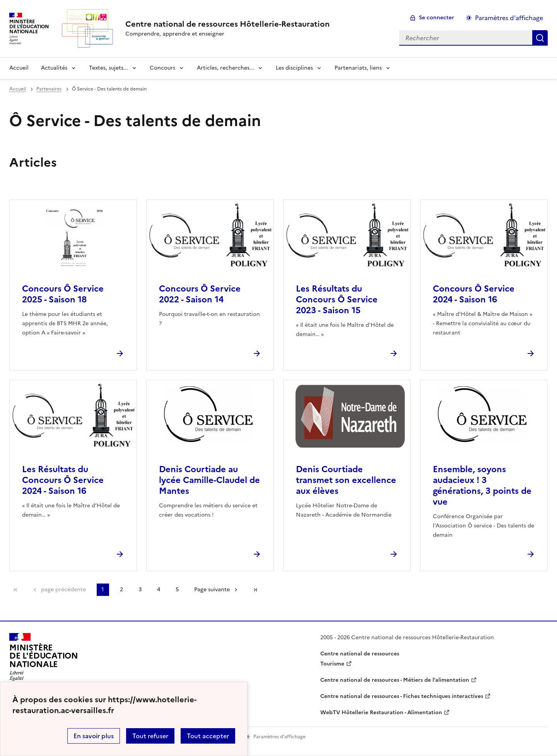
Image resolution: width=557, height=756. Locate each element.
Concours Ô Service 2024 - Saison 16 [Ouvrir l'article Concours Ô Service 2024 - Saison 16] (474, 294)
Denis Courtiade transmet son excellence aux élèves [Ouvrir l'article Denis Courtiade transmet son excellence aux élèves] (346, 480)
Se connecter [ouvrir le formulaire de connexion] (437, 18)
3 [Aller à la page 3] (140, 590)
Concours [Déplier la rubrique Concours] (162, 68)
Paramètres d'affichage (509, 18)
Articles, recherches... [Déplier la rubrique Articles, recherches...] (226, 68)
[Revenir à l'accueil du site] (44, 659)
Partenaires (49, 89)
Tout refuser (150, 736)
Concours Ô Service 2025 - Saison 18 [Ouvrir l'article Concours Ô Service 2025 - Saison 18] (63, 294)
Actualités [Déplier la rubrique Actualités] (54, 68)
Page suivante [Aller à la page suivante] (212, 590)
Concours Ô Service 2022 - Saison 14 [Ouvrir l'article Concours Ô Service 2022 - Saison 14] (200, 294)
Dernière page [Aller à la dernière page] (255, 590)
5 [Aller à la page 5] (177, 590)
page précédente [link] (63, 590)
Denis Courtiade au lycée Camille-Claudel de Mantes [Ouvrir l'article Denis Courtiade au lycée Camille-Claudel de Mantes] (209, 480)
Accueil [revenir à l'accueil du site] (19, 68)
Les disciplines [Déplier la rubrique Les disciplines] (294, 68)
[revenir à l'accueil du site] (227, 24)
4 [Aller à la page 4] (159, 590)
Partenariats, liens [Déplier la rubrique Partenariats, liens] (358, 68)
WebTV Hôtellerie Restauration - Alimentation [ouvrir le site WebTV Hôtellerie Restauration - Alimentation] (381, 712)
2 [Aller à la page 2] (121, 590)
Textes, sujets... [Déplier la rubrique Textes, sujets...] (108, 68)
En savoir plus (94, 736)
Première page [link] (15, 590)
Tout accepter (208, 736)
